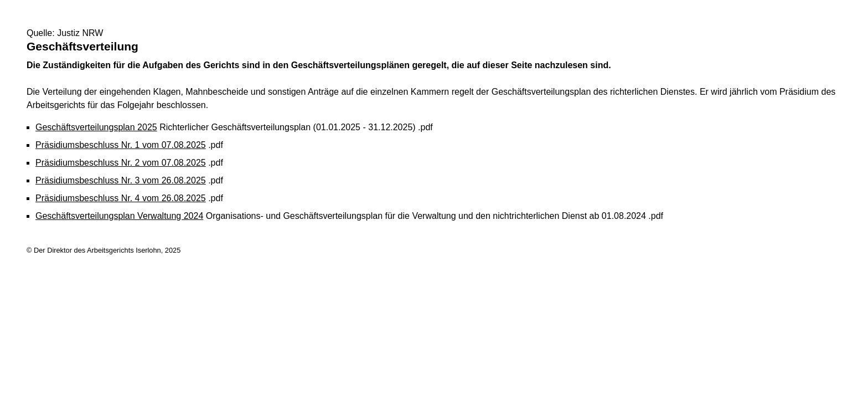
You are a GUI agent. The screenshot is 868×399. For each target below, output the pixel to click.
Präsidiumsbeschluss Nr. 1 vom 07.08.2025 (121, 145)
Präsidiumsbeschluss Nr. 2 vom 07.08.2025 (121, 163)
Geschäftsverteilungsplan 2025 (96, 127)
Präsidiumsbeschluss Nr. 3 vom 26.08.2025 (121, 180)
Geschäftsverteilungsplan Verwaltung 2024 (119, 216)
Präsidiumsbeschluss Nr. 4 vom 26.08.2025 (121, 198)
